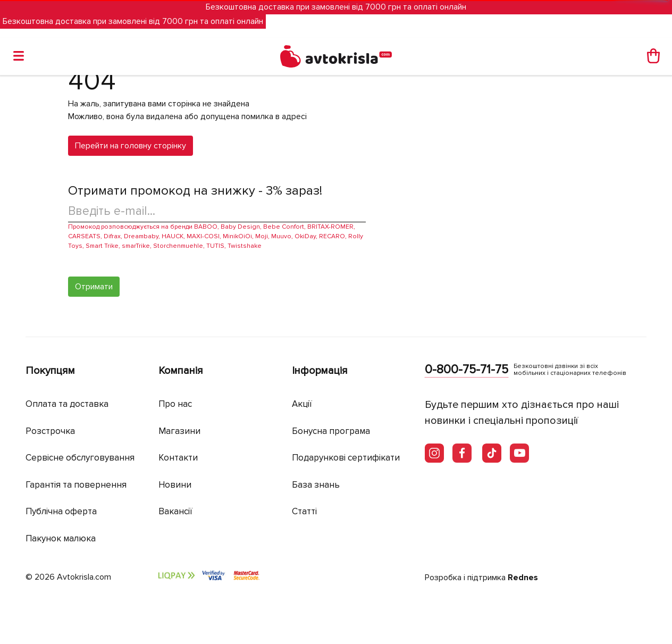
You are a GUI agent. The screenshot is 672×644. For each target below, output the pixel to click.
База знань (316, 485)
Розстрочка (50, 431)
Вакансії (175, 511)
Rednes (523, 578)
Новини (175, 485)
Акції (302, 404)
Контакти (178, 458)
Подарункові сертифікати (346, 458)
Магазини (179, 431)
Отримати (94, 287)
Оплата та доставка (67, 404)
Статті (304, 511)
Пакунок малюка (61, 538)
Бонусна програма (331, 431)
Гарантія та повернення (76, 485)
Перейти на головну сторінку (131, 146)
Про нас (175, 404)
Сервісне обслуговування (80, 458)
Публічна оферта (61, 511)
